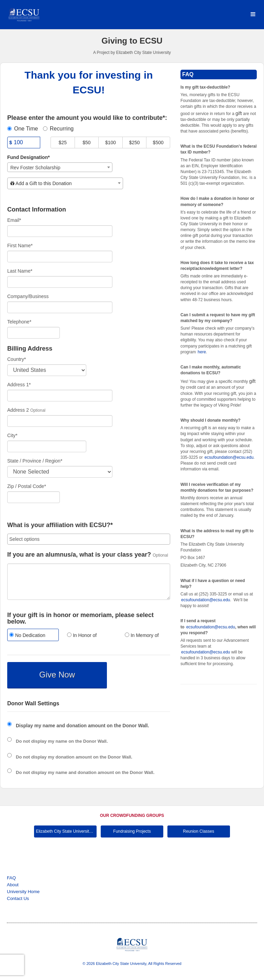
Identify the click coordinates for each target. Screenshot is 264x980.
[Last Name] (60, 282)
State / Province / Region (35, 461)
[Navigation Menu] (253, 15)
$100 (111, 143)
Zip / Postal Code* (27, 486)
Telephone (19, 322)
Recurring (58, 129)
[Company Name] (60, 307)
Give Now (57, 675)
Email (14, 220)
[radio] (31, 636)
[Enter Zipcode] (34, 497)
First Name (20, 246)
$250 (135, 143)
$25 (63, 143)
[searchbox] (89, 539)
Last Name (20, 271)
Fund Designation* (29, 157)
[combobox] (60, 167)
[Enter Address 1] (60, 396)
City (12, 435)
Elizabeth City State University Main (66, 831)
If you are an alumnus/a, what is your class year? (79, 555)
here (202, 352)
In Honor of (82, 635)
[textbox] (65, 183)
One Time (23, 129)
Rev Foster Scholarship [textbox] (35, 168)
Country (16, 359)
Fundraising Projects (132, 831)
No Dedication (27, 635)
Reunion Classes (199, 831)
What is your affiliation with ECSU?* (60, 525)
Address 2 (18, 410)
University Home (23, 892)
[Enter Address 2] (60, 421)
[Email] (60, 231)
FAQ (11, 878)
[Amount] (24, 143)
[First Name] (60, 257)
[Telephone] (34, 333)
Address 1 (19, 385)
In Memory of (142, 635)
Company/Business (28, 296)
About (13, 885)
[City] (47, 446)
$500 (158, 143)
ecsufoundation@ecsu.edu (229, 457)
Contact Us (18, 898)
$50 (86, 143)
